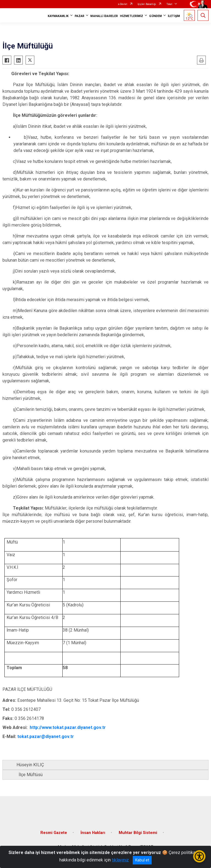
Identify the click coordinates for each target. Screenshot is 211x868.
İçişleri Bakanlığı (147, 4)
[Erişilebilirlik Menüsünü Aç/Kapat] (199, 856)
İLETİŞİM (174, 16)
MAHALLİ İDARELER (104, 16)
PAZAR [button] (80, 16)
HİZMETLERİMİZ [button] (132, 16)
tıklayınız (120, 860)
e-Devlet (123, 4)
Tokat (169, 4)
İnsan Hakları (93, 833)
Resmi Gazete (54, 833)
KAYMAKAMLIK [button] (58, 16)
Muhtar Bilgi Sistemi (138, 833)
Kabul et (142, 860)
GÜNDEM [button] (156, 16)
